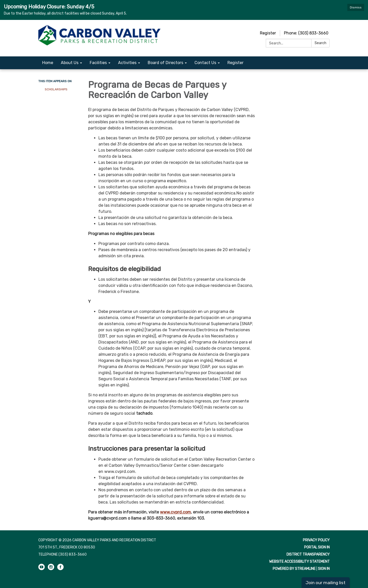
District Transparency (308, 554)
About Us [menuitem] (70, 63)
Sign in (324, 569)
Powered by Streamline (294, 569)
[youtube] (42, 569)
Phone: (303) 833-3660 (306, 33)
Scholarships (56, 89)
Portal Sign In (317, 547)
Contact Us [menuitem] (205, 63)
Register (268, 33)
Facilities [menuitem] (98, 63)
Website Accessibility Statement (299, 562)
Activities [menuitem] (127, 63)
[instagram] (51, 569)
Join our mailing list (326, 583)
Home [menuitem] (48, 63)
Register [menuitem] (235, 63)
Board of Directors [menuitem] (165, 63)
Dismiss (356, 7)
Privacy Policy (316, 540)
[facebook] (60, 569)
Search (320, 43)
